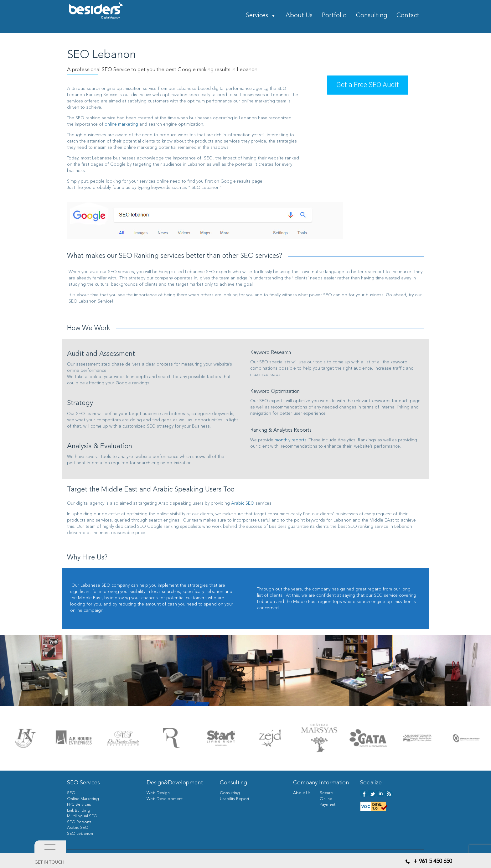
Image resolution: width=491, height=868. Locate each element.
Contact (408, 16)
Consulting (372, 16)
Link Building (79, 811)
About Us (299, 16)
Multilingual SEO (82, 816)
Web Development (165, 799)
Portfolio (334, 16)
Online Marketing (83, 799)
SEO (71, 793)
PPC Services (79, 805)
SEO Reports (79, 822)
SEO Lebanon (80, 834)
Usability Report (235, 799)
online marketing (121, 124)
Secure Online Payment (328, 799)
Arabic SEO (243, 503)
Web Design (158, 793)
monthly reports (291, 440)
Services (257, 16)
